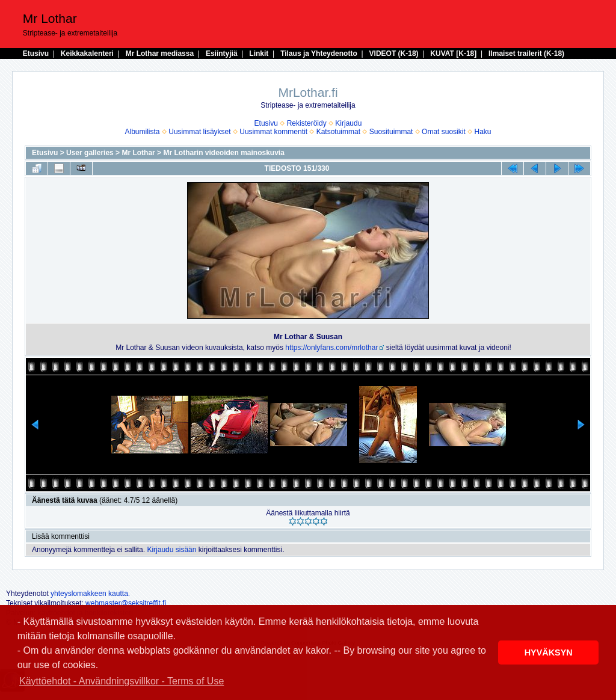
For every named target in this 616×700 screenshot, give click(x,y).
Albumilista (143, 132)
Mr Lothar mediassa (160, 54)
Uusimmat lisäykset (199, 132)
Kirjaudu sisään (171, 550)
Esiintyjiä (222, 54)
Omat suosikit (444, 132)
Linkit (259, 54)
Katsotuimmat (338, 132)
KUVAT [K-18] (453, 54)
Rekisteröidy (307, 123)
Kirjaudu (348, 123)
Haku (482, 132)
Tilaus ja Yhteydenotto (319, 54)
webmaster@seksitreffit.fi (126, 603)
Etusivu (36, 54)
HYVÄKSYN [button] (549, 652)
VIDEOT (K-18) (394, 54)
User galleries (90, 153)
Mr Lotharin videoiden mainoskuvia (223, 153)
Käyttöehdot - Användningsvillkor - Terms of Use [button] (122, 681)
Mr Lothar (138, 153)
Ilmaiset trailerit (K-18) (526, 54)
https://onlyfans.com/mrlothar (331, 348)
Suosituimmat (391, 132)
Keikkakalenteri (87, 54)
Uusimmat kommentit (273, 132)
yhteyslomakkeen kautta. (90, 594)
